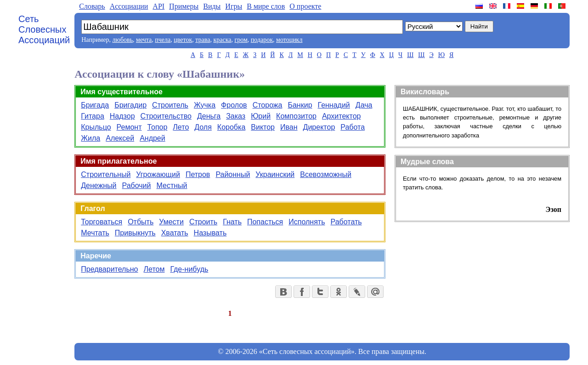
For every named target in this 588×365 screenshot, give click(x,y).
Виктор (263, 127)
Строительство (166, 116)
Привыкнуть (135, 233)
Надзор (122, 116)
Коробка (231, 127)
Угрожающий (158, 174)
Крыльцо (96, 127)
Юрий (261, 116)
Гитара (93, 116)
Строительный (106, 174)
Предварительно (109, 269)
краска (222, 40)
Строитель (170, 105)
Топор (157, 127)
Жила (90, 138)
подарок (262, 40)
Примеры (184, 6)
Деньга (209, 116)
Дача (364, 105)
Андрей (153, 138)
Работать (346, 222)
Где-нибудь (189, 269)
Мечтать (95, 233)
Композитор (296, 116)
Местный (172, 185)
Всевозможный (326, 174)
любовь (122, 40)
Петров (198, 174)
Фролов (234, 105)
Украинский (275, 174)
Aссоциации (129, 6)
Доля (203, 127)
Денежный (99, 185)
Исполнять (307, 222)
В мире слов (266, 6)
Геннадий (334, 105)
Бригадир (130, 105)
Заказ (236, 116)
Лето (181, 127)
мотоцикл (289, 40)
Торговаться (102, 222)
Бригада (95, 105)
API (158, 6)
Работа (353, 127)
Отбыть (141, 222)
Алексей (120, 138)
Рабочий (137, 185)
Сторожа (268, 105)
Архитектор (342, 116)
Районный (233, 174)
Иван (289, 127)
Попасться (265, 222)
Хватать (175, 233)
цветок (183, 40)
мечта (144, 40)
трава (203, 40)
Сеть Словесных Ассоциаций (44, 29)
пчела (163, 40)
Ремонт (129, 127)
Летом (154, 269)
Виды (212, 6)
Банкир (300, 105)
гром (241, 40)
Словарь (92, 6)
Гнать (232, 222)
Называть (210, 233)
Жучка (205, 105)
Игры (234, 6)
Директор (319, 127)
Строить (203, 222)
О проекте (305, 6)
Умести (171, 222)
